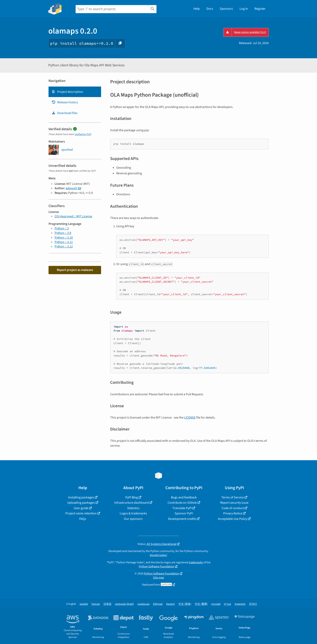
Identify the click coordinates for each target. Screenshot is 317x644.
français (96, 604)
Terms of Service (233, 497)
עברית (228, 604)
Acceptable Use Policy (233, 519)
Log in (244, 9)
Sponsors (226, 9)
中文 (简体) (185, 604)
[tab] (75, 92)
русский (216, 604)
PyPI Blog (132, 497)
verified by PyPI (83, 134)
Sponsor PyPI (184, 513)
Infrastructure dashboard (132, 503)
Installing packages (81, 497)
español (84, 604)
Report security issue (234, 503)
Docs (210, 9)
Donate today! (158, 555)
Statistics (133, 508)
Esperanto (240, 604)
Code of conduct (233, 508)
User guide (81, 508)
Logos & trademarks (133, 513)
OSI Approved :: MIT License (73, 216)
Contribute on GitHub (182, 503)
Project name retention (81, 513)
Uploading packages (81, 503)
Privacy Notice (233, 513)
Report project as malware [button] (75, 270)
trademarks (196, 562)
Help (197, 9)
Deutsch (171, 604)
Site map (158, 578)
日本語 (107, 604)
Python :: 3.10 (64, 238)
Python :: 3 (62, 228)
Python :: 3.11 (64, 242)
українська (143, 604)
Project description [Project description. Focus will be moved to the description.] (67, 92)
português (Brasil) (124, 604)
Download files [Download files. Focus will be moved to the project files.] (65, 113)
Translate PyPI (182, 508)
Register (260, 9)
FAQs (83, 519)
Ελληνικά (158, 604)
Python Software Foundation (157, 566)
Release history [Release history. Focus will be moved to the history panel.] (65, 102)
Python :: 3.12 (64, 246)
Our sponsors (133, 519)
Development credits (182, 519)
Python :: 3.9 (63, 233)
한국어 (253, 604)
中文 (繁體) (201, 604)
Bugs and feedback (184, 497)
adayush (71, 188)
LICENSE (190, 418)
